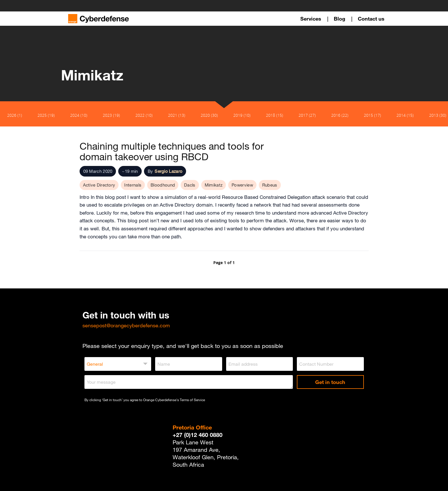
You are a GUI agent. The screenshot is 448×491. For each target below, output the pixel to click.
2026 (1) (15, 115)
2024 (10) (79, 115)
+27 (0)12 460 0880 (198, 435)
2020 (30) (209, 115)
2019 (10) (242, 115)
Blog (340, 19)
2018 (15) (275, 115)
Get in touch (330, 382)
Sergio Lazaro (168, 171)
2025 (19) (46, 115)
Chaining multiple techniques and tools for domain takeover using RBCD (172, 151)
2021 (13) (177, 115)
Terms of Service (192, 400)
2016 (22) (340, 115)
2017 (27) (307, 115)
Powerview (242, 185)
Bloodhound (163, 185)
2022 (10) (144, 115)
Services (311, 19)
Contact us (371, 19)
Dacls (190, 185)
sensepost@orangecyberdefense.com (126, 325)
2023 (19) (111, 115)
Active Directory (99, 185)
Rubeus (270, 185)
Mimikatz (214, 185)
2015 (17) (372, 115)
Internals (133, 185)
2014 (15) (405, 115)
